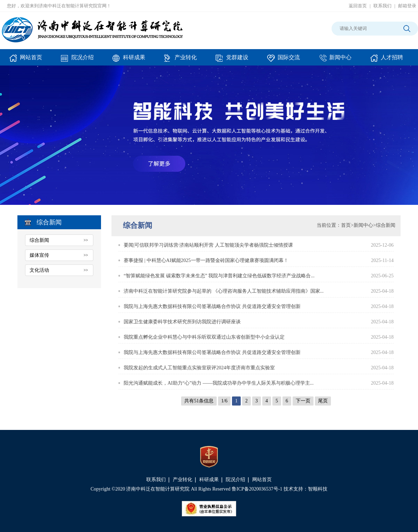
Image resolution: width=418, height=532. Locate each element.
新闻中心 (335, 60)
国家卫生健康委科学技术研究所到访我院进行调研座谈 (182, 322)
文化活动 (39, 270)
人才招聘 (387, 60)
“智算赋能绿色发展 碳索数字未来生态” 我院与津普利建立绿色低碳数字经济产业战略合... (219, 276)
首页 (346, 225)
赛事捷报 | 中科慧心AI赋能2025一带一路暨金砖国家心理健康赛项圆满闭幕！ (206, 260)
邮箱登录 (407, 6)
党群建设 (232, 60)
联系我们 (382, 6)
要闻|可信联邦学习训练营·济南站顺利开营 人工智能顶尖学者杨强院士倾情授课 (208, 245)
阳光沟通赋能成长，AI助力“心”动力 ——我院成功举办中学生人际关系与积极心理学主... (219, 383)
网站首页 (26, 60)
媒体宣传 (39, 255)
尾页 (323, 401)
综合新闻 (39, 240)
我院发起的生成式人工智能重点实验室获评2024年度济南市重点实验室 (199, 368)
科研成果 (129, 60)
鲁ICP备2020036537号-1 (257, 489)
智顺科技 (318, 489)
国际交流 (284, 60)
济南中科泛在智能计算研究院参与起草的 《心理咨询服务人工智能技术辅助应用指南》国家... (224, 291)
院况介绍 (77, 60)
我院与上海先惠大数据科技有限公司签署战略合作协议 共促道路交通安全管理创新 (212, 306)
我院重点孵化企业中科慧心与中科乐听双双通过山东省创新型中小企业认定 (204, 337)
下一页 (303, 401)
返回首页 (358, 6)
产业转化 (180, 60)
